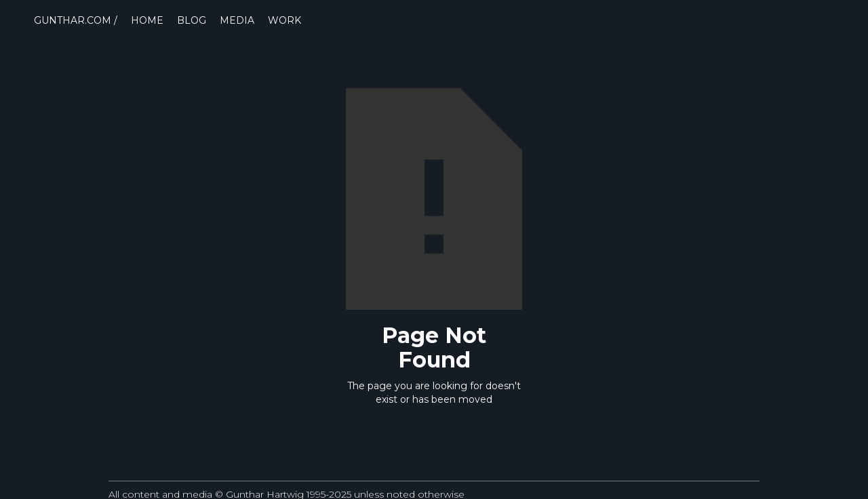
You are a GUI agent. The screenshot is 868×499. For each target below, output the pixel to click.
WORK (284, 20)
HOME (147, 20)
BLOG (192, 20)
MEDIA (237, 20)
